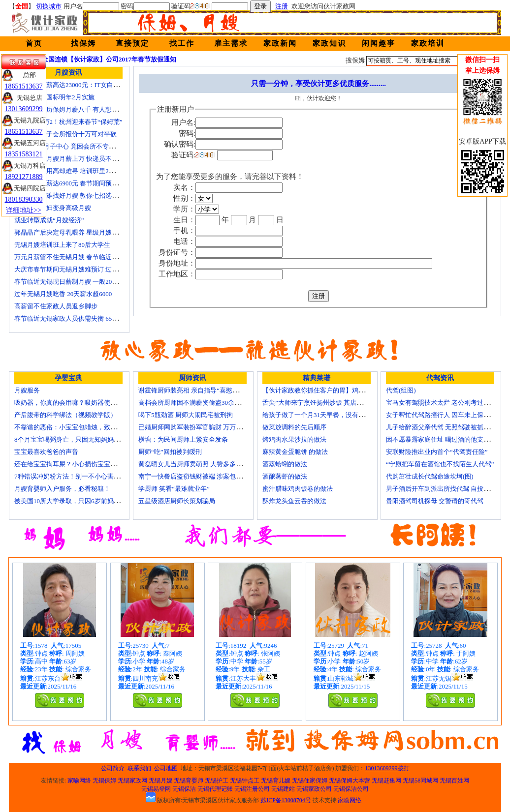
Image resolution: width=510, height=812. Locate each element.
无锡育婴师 (189, 781)
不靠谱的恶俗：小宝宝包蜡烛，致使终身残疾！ (81, 427)
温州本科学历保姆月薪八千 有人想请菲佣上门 (79, 109)
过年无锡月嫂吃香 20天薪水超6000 (63, 294)
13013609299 (24, 109)
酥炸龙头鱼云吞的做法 (294, 501)
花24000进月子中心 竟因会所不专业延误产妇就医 (84, 146)
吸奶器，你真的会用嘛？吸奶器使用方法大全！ (81, 403)
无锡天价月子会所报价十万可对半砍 (65, 134)
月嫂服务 (27, 390)
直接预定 (132, 43)
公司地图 (166, 768)
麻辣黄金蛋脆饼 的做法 (295, 452)
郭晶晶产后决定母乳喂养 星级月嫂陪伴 (69, 232)
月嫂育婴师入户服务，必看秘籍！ (62, 489)
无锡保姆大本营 (350, 781)
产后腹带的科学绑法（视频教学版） (65, 415)
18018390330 (24, 199)
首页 (34, 43)
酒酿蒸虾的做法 (285, 476)
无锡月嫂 (160, 781)
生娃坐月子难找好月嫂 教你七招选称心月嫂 (76, 195)
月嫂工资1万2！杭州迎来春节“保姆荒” (68, 122)
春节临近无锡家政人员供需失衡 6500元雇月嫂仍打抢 (89, 318)
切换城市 (49, 6)
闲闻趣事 (379, 43)
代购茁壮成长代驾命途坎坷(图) (430, 476)
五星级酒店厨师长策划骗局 (177, 501)
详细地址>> (24, 210)
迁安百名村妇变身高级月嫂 (53, 208)
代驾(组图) (401, 390)
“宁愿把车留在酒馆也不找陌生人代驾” (440, 464)
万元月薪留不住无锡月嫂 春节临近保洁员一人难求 (85, 257)
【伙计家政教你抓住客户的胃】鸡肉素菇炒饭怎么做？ (339, 390)
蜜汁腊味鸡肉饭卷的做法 (298, 489)
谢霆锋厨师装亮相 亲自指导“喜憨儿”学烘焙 (200, 390)
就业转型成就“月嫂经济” (49, 220)
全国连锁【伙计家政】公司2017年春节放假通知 (109, 59)
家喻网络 (79, 781)
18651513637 (24, 86)
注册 (282, 6)
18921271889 (24, 177)
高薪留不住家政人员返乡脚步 (56, 306)
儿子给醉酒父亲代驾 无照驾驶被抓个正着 (444, 427)
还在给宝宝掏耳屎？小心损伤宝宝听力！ (72, 464)
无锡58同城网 (420, 781)
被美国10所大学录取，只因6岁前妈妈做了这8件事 (85, 501)
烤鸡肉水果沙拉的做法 (294, 439)
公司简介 (113, 768)
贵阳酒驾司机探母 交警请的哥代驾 (435, 501)
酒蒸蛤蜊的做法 (285, 464)
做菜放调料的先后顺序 (294, 427)
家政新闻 (280, 43)
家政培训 (428, 43)
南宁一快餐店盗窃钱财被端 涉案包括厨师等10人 (206, 476)
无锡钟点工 (245, 781)
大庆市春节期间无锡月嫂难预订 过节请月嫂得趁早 (85, 269)
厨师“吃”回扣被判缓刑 (170, 452)
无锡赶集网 (386, 781)
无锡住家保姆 (310, 781)
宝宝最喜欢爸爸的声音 (46, 452)
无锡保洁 (184, 789)
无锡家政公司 (314, 789)
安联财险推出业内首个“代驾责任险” (437, 452)
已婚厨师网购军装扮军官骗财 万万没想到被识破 (206, 427)
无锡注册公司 (252, 789)
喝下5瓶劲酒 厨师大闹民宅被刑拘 (186, 415)
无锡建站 (283, 789)
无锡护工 (217, 781)
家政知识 (329, 43)
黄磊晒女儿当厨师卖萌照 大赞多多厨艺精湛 (200, 464)
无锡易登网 (156, 789)
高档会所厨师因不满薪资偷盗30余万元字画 (199, 403)
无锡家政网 (132, 781)
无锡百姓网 (454, 781)
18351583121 (24, 154)
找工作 (182, 43)
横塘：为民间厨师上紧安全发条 (183, 439)
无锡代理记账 (215, 789)
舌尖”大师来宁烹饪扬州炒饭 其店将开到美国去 (329, 403)
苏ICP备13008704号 (286, 800)
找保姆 (83, 43)
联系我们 (139, 768)
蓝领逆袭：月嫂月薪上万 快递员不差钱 (69, 159)
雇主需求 (231, 43)
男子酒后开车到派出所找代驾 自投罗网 (441, 489)
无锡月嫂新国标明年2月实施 (54, 97)
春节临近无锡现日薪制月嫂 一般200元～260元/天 (83, 282)
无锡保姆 (104, 781)
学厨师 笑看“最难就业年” (174, 489)
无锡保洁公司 (351, 789)
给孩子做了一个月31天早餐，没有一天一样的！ (330, 415)
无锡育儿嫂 (276, 781)
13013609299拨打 (387, 768)
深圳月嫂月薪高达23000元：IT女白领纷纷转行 (80, 85)
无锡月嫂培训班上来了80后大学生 (62, 245)
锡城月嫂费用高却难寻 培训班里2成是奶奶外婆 (81, 171)
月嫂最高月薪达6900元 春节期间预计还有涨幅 (79, 183)
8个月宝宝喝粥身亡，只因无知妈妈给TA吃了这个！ (87, 439)
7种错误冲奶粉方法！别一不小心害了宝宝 (74, 476)
